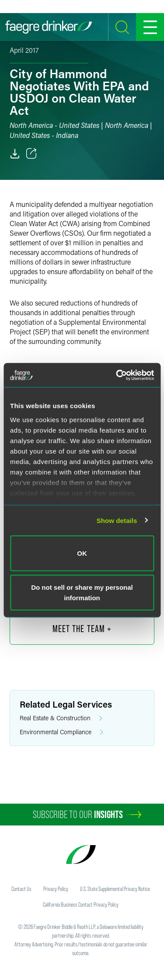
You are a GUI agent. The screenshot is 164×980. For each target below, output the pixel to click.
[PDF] (15, 154)
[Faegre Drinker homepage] (49, 27)
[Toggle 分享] (31, 154)
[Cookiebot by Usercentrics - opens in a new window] (117, 375)
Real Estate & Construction (61, 718)
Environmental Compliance (61, 732)
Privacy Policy (56, 889)
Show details (117, 520)
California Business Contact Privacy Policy (81, 904)
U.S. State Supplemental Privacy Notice (115, 889)
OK (82, 553)
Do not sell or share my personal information (82, 592)
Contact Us (21, 889)
